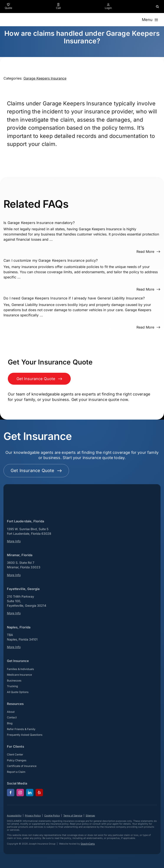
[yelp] (39, 793)
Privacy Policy (33, 816)
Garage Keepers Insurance (45, 78)
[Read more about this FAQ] (148, 252)
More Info (14, 541)
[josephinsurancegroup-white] (24, 489)
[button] (157, 7)
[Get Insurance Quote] (39, 379)
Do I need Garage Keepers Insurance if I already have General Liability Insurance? (74, 298)
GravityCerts (88, 844)
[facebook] (11, 793)
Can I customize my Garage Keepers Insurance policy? (51, 260)
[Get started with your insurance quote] (36, 471)
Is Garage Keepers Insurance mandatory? (39, 223)
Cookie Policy (52, 816)
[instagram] (20, 793)
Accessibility (14, 816)
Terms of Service (73, 816)
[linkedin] (30, 793)
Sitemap (90, 816)
